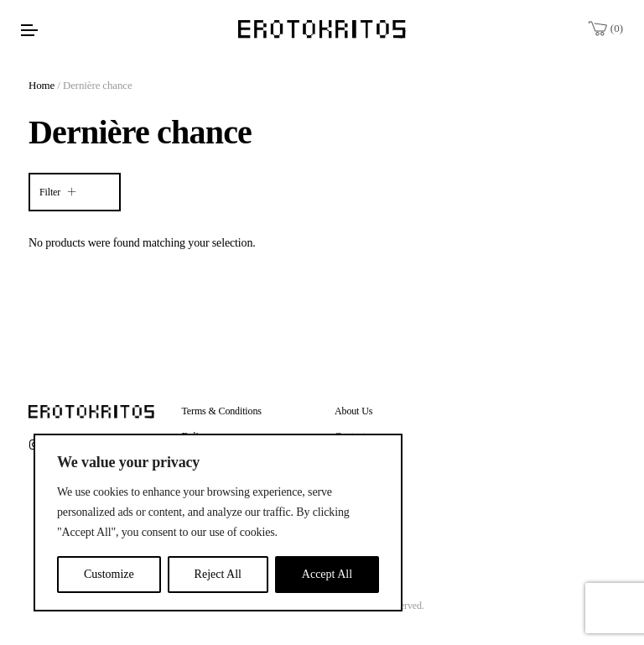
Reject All (218, 574)
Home (42, 85)
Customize (109, 574)
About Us (353, 411)
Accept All (327, 574)
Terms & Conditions (222, 411)
